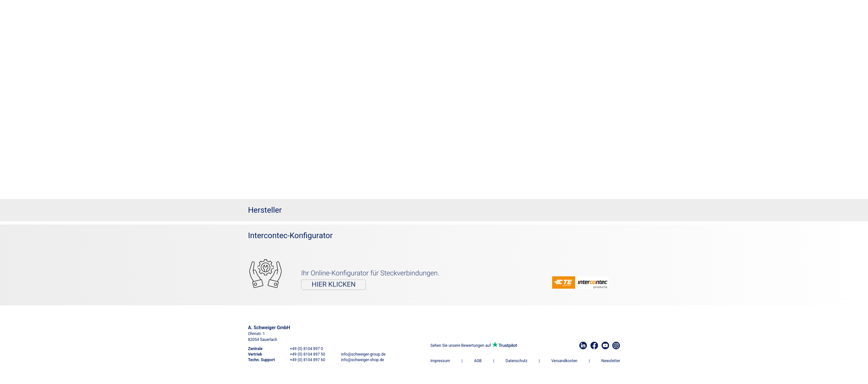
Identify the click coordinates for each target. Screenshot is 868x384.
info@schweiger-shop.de (363, 360)
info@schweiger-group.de (363, 354)
